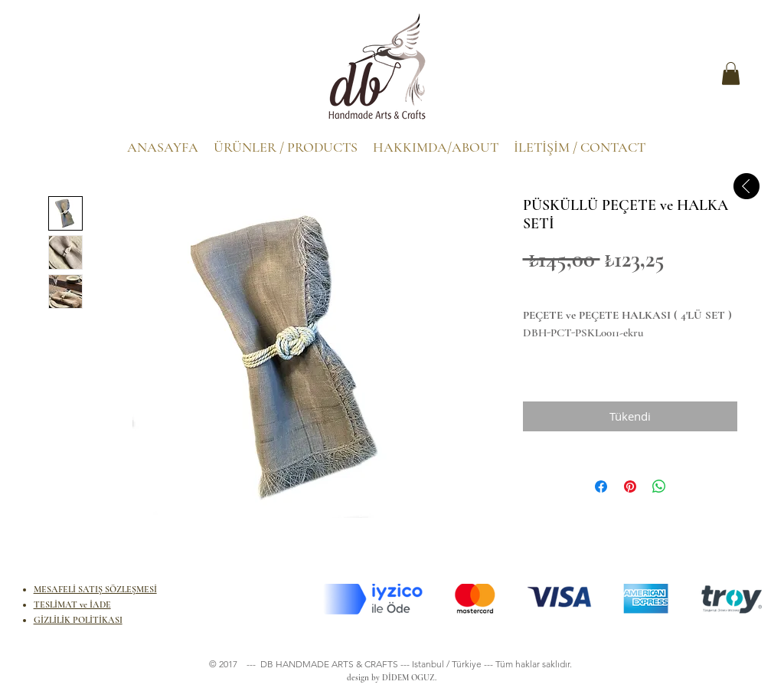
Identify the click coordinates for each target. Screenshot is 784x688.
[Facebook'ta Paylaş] (601, 487)
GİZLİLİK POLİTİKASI (78, 620)
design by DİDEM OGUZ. (389, 678)
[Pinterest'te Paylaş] (630, 487)
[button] (731, 74)
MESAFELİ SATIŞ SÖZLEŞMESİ (95, 589)
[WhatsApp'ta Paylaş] (659, 487)
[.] (66, 77)
